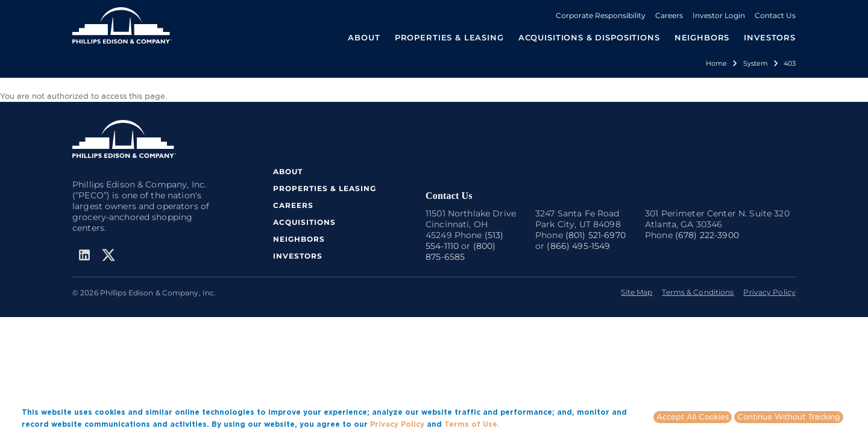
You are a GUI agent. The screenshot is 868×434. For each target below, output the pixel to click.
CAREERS (293, 205)
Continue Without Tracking (789, 417)
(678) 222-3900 (707, 235)
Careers (669, 15)
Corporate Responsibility (601, 15)
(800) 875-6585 (461, 251)
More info (520, 424)
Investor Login (719, 15)
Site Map (637, 292)
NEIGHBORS (702, 37)
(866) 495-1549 (578, 246)
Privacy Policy (769, 292)
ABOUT (288, 171)
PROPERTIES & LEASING (325, 188)
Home (716, 63)
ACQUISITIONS (304, 222)
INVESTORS (770, 37)
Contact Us (775, 15)
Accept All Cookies (693, 417)
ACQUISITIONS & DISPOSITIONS (589, 37)
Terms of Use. (472, 424)
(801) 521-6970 (596, 235)
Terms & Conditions (698, 292)
